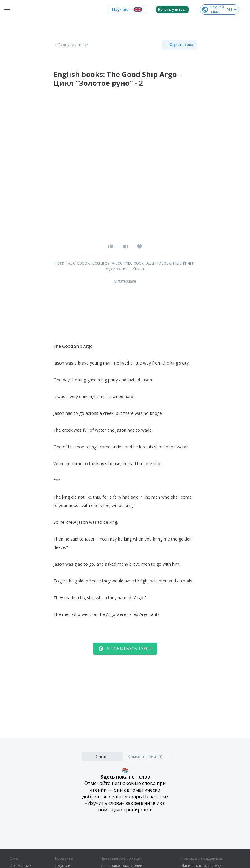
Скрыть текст (179, 45)
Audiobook (79, 263)
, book (137, 263)
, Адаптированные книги (169, 263)
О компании (21, 866)
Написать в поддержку (201, 866)
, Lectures (99, 263)
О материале (125, 281)
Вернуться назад (71, 45)
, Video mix (120, 263)
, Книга (137, 269)
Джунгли (63, 866)
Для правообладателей (122, 866)
